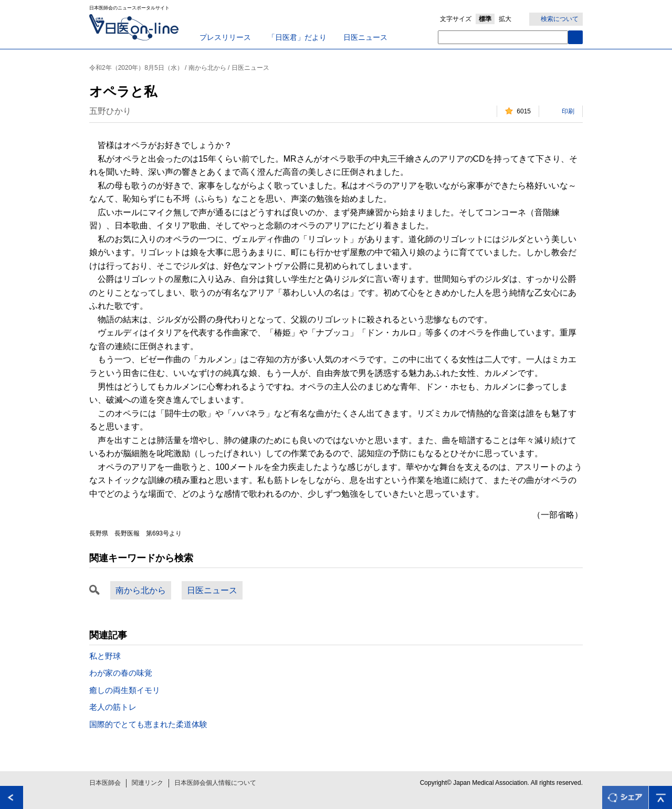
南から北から (141, 590)
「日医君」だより (297, 37)
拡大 (505, 19)
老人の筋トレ (113, 707)
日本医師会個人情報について (215, 783)
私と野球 (105, 656)
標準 (485, 19)
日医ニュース (365, 37)
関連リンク (148, 783)
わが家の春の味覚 (121, 673)
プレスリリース (225, 37)
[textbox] (503, 37)
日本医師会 (105, 783)
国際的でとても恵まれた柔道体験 (148, 724)
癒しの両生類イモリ (125, 690)
